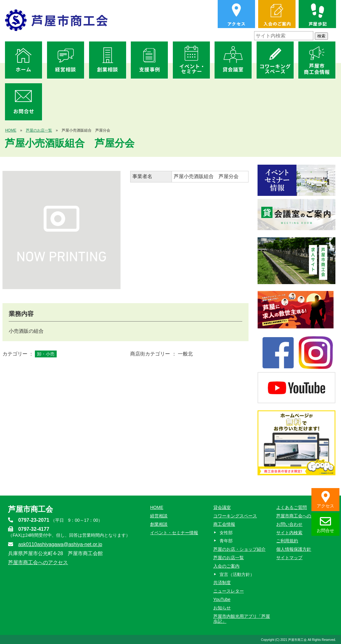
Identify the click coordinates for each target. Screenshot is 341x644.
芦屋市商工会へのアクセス (38, 562)
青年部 (226, 541)
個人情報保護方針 (294, 549)
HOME (11, 130)
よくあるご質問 (291, 507)
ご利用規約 (287, 541)
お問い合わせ (289, 524)
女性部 (226, 533)
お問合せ (325, 524)
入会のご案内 (226, 566)
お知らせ (222, 608)
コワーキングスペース (235, 516)
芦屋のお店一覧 (39, 130)
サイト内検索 (289, 533)
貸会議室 (222, 507)
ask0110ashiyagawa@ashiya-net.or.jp (60, 544)
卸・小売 (46, 354)
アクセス (325, 500)
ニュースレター (229, 591)
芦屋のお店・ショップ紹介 (239, 549)
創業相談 (159, 524)
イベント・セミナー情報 (174, 533)
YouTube (222, 599)
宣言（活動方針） (237, 574)
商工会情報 (224, 524)
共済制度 (222, 583)
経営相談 (159, 516)
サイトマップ (289, 558)
